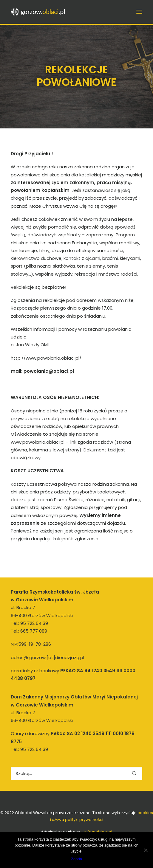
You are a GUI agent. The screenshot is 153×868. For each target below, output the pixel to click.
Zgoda (76, 859)
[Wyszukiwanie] (76, 773)
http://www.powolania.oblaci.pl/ (46, 358)
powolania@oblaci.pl (49, 371)
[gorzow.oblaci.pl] (38, 12)
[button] (134, 773)
